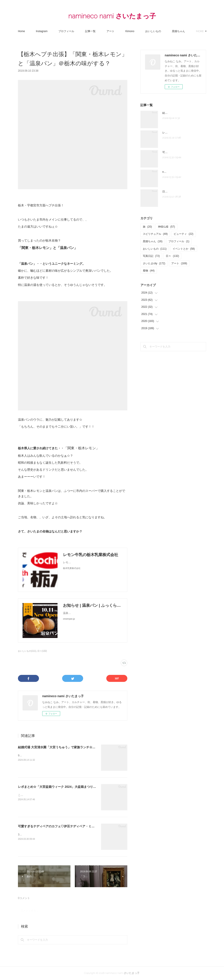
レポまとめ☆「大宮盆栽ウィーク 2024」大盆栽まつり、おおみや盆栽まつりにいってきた (80, 787)
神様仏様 (166, 227)
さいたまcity (154, 263)
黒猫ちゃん (153, 241)
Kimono (142, 31)
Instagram (53, 31)
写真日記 (151, 256)
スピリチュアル (155, 234)
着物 (149, 271)
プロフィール (78, 31)
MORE (188, 31)
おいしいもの (165, 31)
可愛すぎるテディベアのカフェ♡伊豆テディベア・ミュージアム (62, 826)
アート (122, 31)
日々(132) (42, 651)
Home (33, 31)
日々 (172, 256)
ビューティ (183, 234)
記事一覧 (102, 31)
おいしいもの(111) (27, 651)
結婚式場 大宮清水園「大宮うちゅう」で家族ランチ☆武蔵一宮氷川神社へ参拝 (72, 747)
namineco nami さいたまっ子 (112, 16)
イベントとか (184, 249)
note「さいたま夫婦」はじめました (183, 172)
